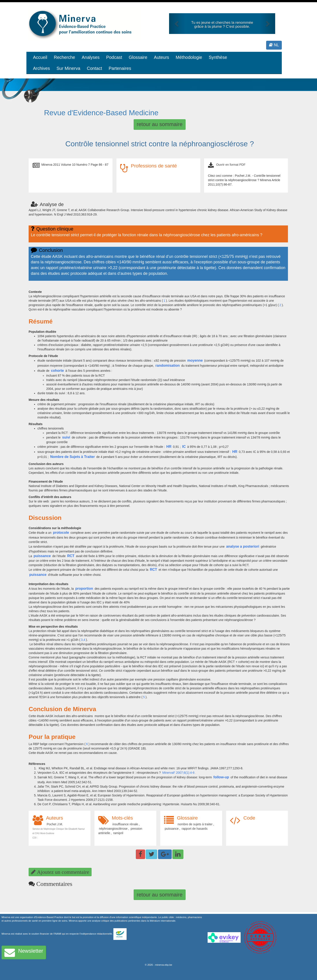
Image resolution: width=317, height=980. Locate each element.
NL (274, 45)
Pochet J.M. (55, 824)
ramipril (118, 833)
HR (169, 447)
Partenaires (120, 68)
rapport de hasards (195, 829)
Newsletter (24, 952)
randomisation (168, 365)
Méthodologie (189, 57)
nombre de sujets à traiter (195, 824)
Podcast (114, 57)
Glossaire (138, 57)
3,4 (83, 640)
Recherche (64, 57)
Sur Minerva (68, 68)
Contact (95, 68)
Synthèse (218, 57)
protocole (61, 533)
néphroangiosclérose (113, 829)
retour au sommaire (160, 124)
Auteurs (161, 57)
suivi (66, 437)
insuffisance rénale (125, 824)
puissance (42, 556)
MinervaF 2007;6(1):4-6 (178, 773)
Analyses (91, 57)
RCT (71, 556)
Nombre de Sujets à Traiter (73, 457)
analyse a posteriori (243, 546)
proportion (84, 589)
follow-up (221, 777)
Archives (41, 68)
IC (184, 447)
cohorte (57, 371)
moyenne (195, 360)
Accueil (40, 57)
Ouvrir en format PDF (231, 165)
